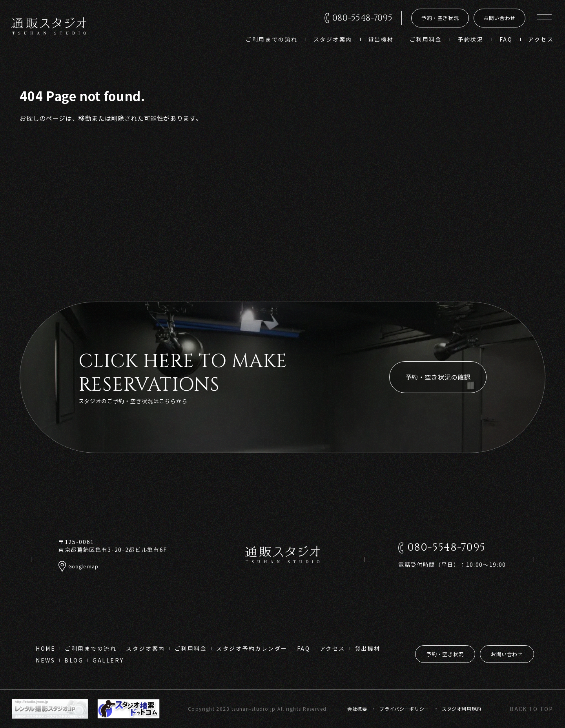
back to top (531, 709)
